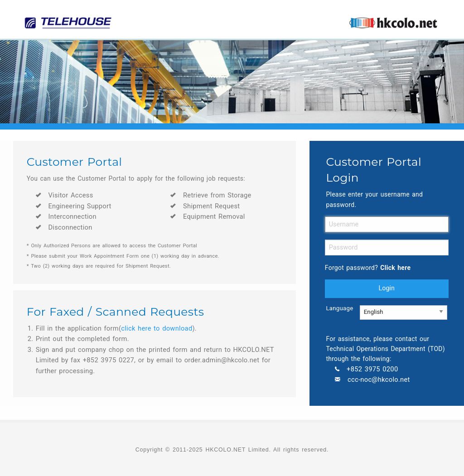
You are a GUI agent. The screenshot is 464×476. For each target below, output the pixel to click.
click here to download (157, 328)
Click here (395, 268)
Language (336, 308)
